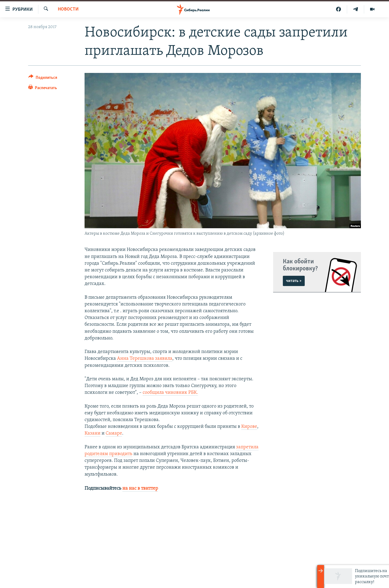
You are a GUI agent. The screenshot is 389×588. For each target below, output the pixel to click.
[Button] (43, 78)
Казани (93, 433)
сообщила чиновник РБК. (170, 393)
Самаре (114, 433)
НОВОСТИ (68, 9)
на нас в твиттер (140, 488)
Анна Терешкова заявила (145, 359)
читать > (294, 281)
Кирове (249, 427)
